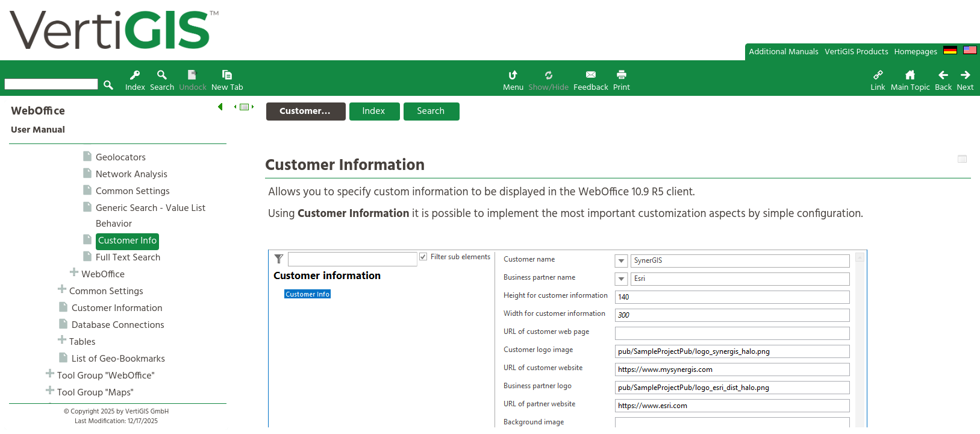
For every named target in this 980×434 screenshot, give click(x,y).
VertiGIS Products (857, 52)
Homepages (916, 52)
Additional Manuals (784, 52)
